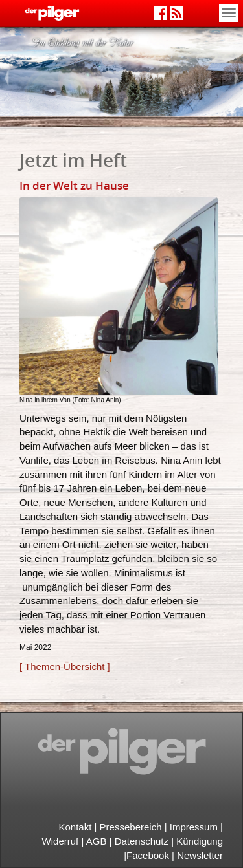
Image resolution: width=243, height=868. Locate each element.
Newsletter (200, 855)
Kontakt (75, 827)
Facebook (148, 855)
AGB (97, 841)
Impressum (194, 827)
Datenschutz (142, 841)
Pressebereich (131, 827)
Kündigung (198, 841)
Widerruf (61, 841)
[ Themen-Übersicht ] (65, 667)
